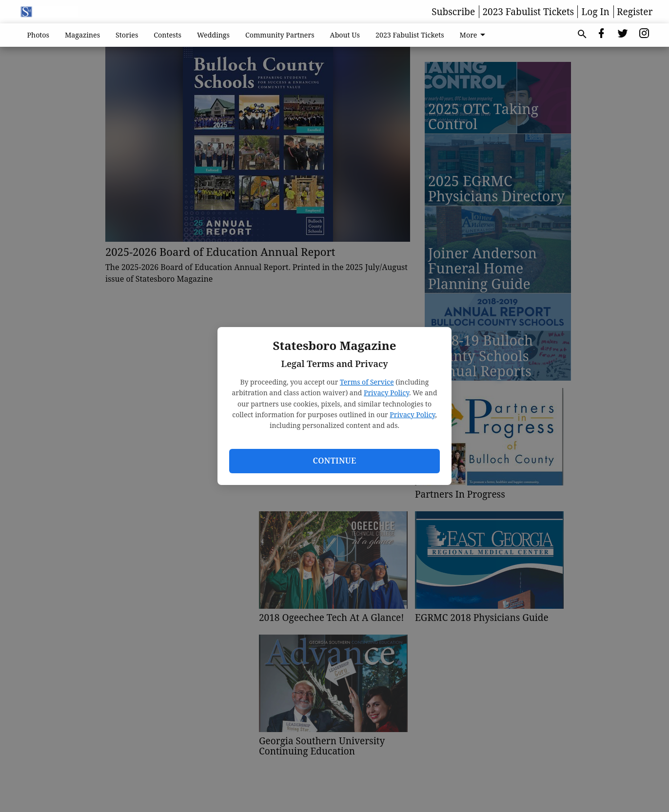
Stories (127, 35)
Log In (596, 12)
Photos (39, 35)
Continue (334, 461)
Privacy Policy (386, 393)
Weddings (213, 35)
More (474, 35)
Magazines (82, 35)
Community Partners (280, 35)
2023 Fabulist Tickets (528, 12)
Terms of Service (367, 382)
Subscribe (453, 12)
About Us (345, 35)
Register (635, 12)
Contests (167, 35)
